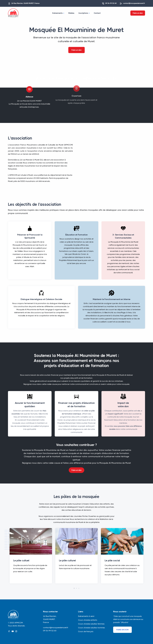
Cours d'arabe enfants (88, 620)
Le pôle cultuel (21, 561)
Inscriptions (84, 13)
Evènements (58, 13)
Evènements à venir (86, 616)
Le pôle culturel (67, 561)
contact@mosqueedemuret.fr (134, 3)
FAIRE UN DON (122, 630)
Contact (97, 13)
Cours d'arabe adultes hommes (92, 628)
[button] (74, 588)
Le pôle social (112, 561)
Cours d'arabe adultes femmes (91, 624)
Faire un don (138, 13)
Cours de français (86, 631)
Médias (71, 13)
